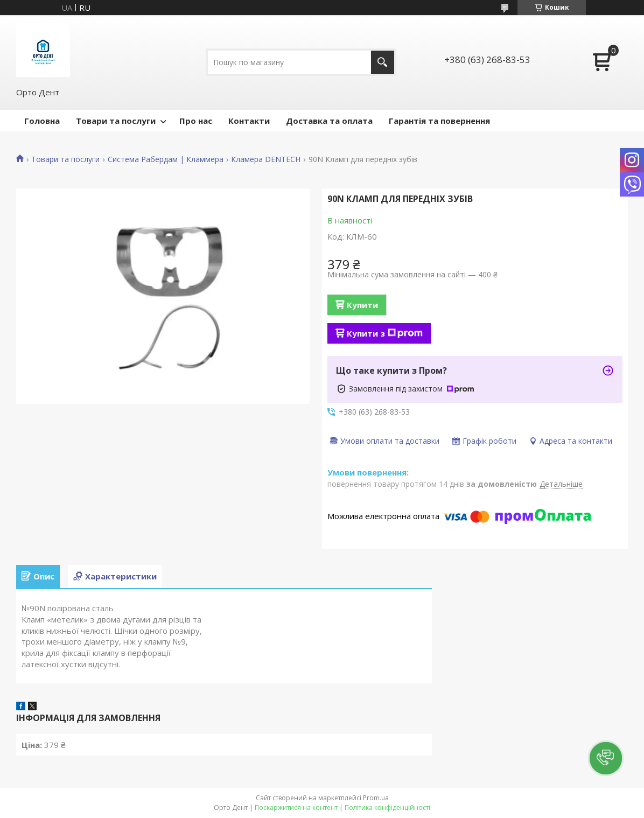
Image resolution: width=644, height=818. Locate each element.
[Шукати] (383, 62)
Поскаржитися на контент (296, 807)
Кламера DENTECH (266, 159)
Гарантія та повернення (439, 121)
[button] (606, 758)
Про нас (196, 121)
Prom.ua (376, 798)
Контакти (249, 121)
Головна (42, 121)
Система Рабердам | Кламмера (166, 159)
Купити (362, 305)
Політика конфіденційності (387, 807)
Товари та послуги (116, 121)
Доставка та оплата (329, 121)
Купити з (385, 333)
